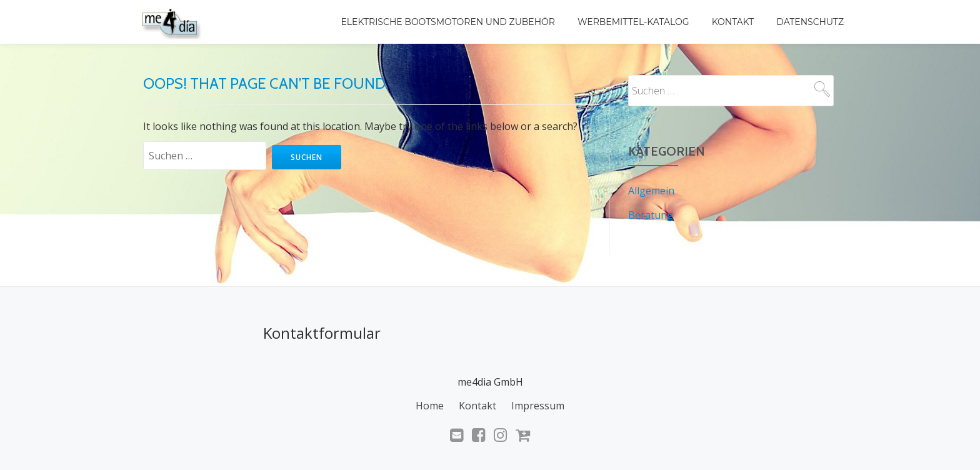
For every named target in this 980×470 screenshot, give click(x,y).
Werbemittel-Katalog (633, 22)
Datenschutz (810, 22)
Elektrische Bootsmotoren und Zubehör (448, 22)
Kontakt (733, 22)
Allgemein (651, 191)
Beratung (651, 214)
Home (430, 405)
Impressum (538, 405)
